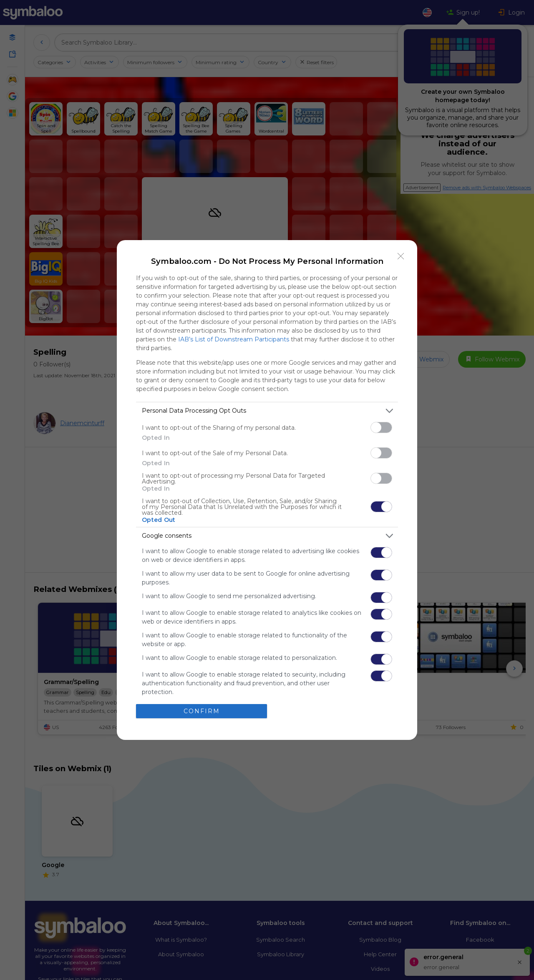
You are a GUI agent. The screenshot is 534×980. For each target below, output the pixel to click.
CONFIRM (202, 711)
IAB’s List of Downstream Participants (234, 339)
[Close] (401, 256)
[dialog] (267, 490)
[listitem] (267, 411)
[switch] (381, 427)
